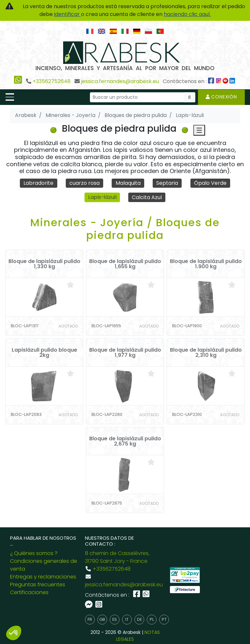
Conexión (221, 97)
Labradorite (38, 183)
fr (90, 620)
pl (152, 620)
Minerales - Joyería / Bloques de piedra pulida (125, 229)
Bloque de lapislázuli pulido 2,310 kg (206, 353)
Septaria (167, 183)
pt (164, 620)
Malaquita (128, 183)
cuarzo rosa (84, 183)
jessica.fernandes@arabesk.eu (120, 81)
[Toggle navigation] (10, 97)
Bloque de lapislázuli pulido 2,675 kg (125, 441)
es (115, 620)
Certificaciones (29, 592)
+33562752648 (52, 81)
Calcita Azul (147, 197)
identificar (68, 14)
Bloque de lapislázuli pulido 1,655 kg (125, 264)
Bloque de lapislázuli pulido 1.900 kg (206, 264)
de (139, 620)
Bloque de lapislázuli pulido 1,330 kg (44, 264)
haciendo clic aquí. (187, 14)
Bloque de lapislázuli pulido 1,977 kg (125, 353)
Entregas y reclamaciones (43, 577)
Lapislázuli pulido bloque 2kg (44, 353)
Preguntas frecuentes (38, 585)
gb (102, 620)
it (127, 620)
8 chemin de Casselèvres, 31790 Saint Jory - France (117, 557)
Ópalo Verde (210, 183)
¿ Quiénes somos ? (34, 553)
